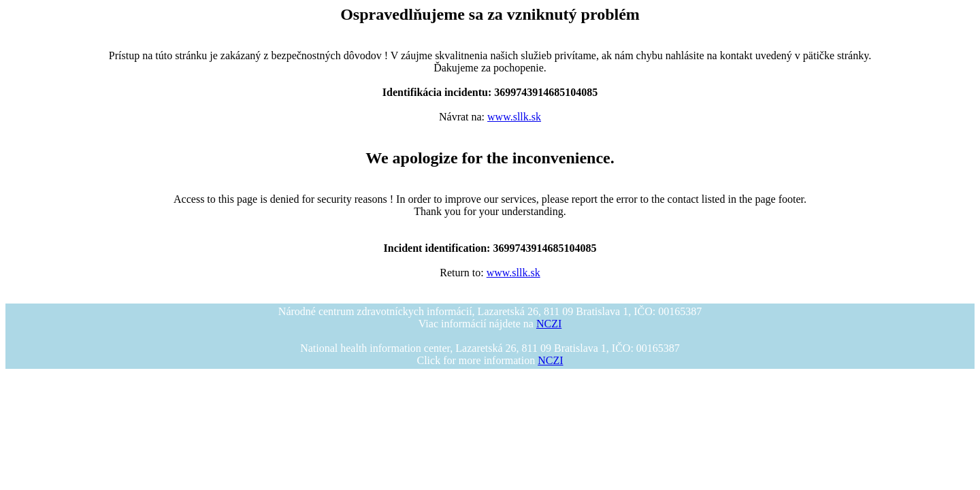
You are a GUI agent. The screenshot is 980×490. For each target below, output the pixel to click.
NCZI (549, 324)
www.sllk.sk (514, 117)
